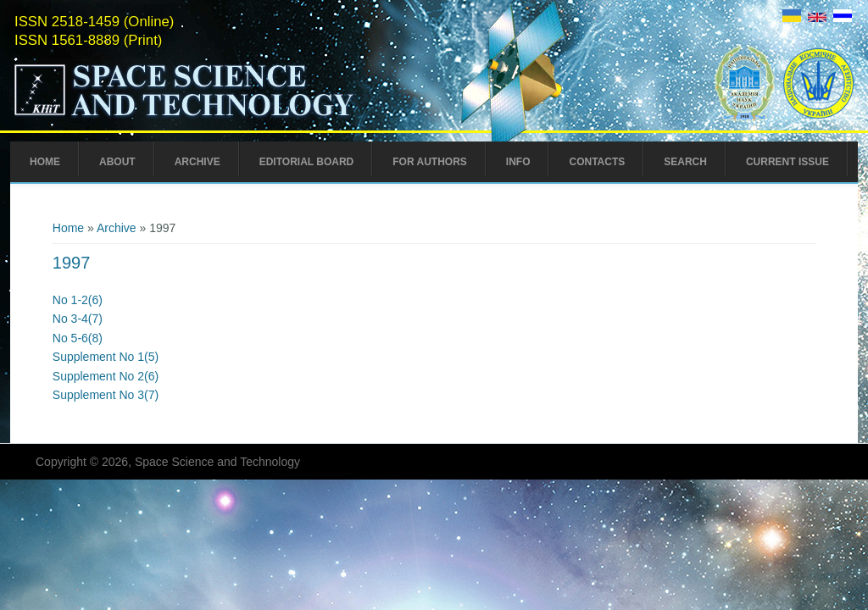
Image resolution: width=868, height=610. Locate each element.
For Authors (430, 162)
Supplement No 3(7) (106, 395)
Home (45, 162)
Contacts (597, 162)
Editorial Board (307, 162)
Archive (198, 162)
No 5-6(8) (78, 338)
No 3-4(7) (78, 319)
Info (518, 162)
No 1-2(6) (78, 300)
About (117, 162)
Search (685, 162)
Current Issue (787, 162)
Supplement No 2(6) (106, 376)
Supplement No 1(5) (106, 357)
